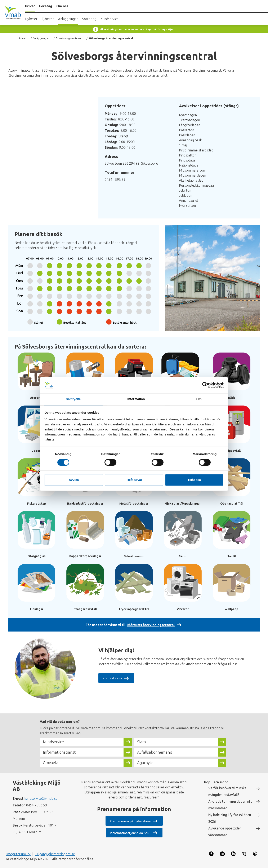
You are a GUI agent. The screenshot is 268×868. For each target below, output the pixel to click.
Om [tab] (199, 399)
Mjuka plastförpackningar (183, 504)
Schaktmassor (134, 556)
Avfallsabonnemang (155, 752)
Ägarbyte (145, 763)
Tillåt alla (194, 480)
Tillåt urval (134, 480)
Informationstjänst (60, 752)
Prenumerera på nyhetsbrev (130, 821)
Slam (142, 742)
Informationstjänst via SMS (130, 833)
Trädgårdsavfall (85, 609)
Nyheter (31, 19)
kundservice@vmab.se (41, 798)
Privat (22, 38)
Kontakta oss (113, 678)
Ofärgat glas (36, 556)
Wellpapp (231, 609)
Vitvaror (183, 609)
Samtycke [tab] (73, 399)
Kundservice (110, 19)
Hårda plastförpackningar (85, 504)
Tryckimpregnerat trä (134, 609)
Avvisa (74, 480)
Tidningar (36, 609)
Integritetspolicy (18, 854)
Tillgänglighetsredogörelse (55, 854)
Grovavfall (52, 763)
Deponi (37, 451)
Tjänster (48, 19)
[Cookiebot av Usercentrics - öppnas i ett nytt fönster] (205, 385)
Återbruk (37, 398)
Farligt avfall (232, 451)
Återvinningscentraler (69, 38)
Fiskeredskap (37, 504)
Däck (231, 398)
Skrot (183, 556)
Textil (232, 556)
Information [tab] (136, 399)
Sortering (89, 19)
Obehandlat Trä (231, 504)
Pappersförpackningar (85, 556)
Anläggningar (68, 19)
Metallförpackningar (134, 504)
